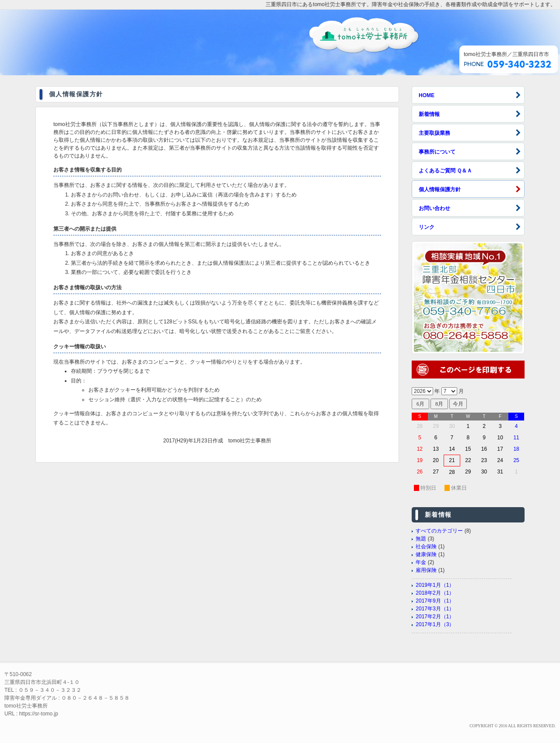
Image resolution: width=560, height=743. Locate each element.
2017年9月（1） (435, 601)
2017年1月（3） (435, 624)
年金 (421, 562)
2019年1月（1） (435, 585)
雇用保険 (426, 570)
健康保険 (426, 554)
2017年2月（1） (435, 617)
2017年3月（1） (435, 609)
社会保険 (426, 547)
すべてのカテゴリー (439, 531)
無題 (421, 539)
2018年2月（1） (435, 593)
